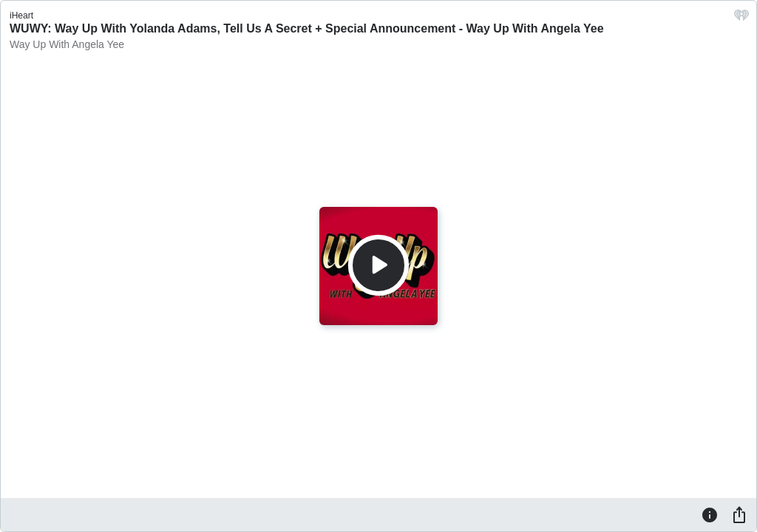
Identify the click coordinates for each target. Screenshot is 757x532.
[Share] (739, 514)
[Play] (378, 265)
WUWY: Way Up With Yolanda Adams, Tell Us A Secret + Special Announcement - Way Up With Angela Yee (307, 28)
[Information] (710, 514)
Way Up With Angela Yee (67, 44)
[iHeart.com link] (741, 19)
